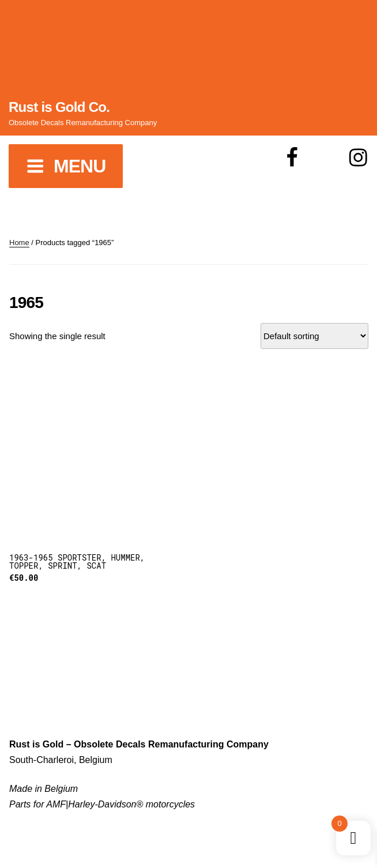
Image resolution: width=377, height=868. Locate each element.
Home (19, 243)
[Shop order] (314, 336)
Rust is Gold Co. (59, 107)
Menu (66, 166)
